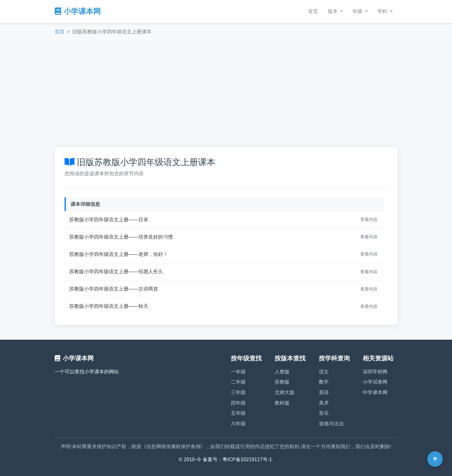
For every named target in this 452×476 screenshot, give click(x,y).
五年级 (238, 413)
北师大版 (285, 392)
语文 (324, 372)
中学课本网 (375, 392)
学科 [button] (383, 11)
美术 (324, 403)
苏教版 (282, 382)
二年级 (238, 382)
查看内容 (369, 219)
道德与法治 (331, 424)
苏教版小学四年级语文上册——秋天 (109, 306)
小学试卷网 (375, 382)
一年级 (238, 372)
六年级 (238, 424)
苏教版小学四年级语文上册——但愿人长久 (116, 272)
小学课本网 (78, 11)
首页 (313, 11)
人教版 (282, 372)
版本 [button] (333, 11)
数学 (324, 382)
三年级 (238, 392)
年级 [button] (358, 11)
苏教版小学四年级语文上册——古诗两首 (114, 289)
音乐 (324, 413)
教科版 (282, 403)
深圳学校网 (375, 372)
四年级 (238, 403)
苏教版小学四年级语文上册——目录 (109, 220)
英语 (324, 392)
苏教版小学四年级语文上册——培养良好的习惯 (121, 237)
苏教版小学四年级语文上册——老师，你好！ (119, 254)
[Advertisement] (226, 94)
